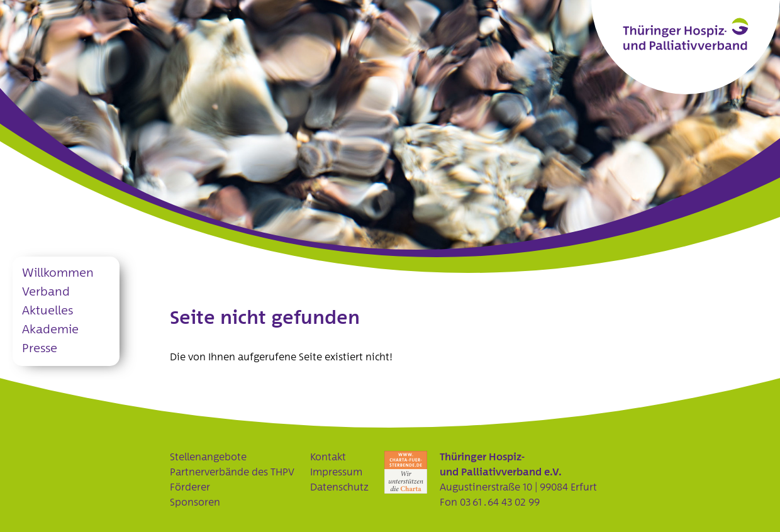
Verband (46, 292)
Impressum (336, 472)
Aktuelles (47, 311)
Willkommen (58, 273)
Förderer (190, 487)
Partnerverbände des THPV (232, 472)
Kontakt (328, 457)
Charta (406, 472)
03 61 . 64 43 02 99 (500, 502)
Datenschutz (339, 487)
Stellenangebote (208, 457)
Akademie (50, 330)
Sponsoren (195, 502)
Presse (40, 349)
